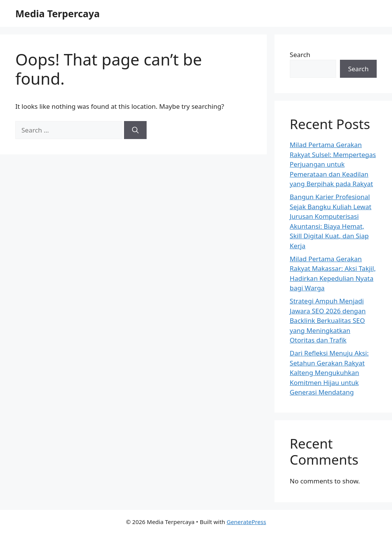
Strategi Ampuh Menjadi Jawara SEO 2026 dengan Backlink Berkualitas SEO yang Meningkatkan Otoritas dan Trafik (328, 320)
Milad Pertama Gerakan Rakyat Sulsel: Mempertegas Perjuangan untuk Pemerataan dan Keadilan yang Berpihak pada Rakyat (333, 164)
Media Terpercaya (58, 13)
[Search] (135, 130)
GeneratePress (246, 522)
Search (300, 55)
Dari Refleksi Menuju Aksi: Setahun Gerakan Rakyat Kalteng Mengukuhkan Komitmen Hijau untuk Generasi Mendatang (329, 373)
